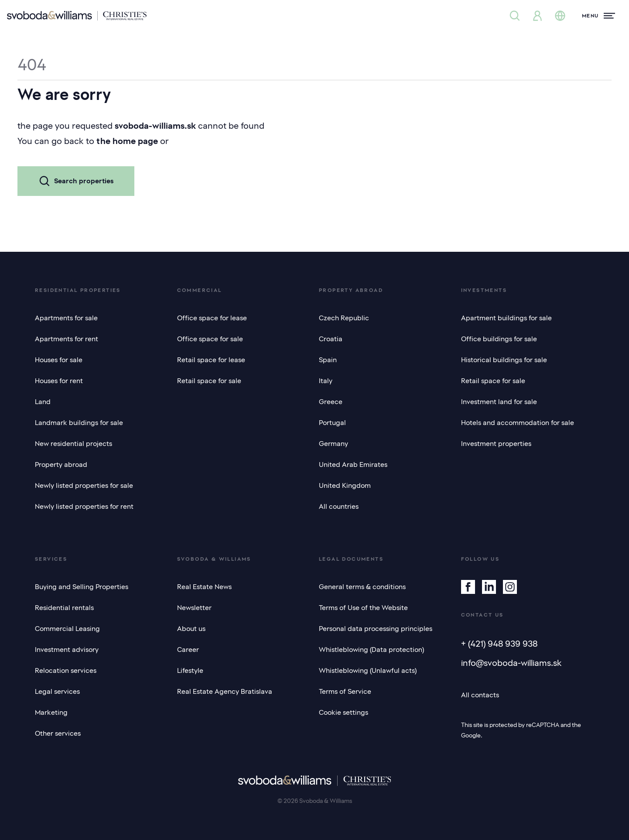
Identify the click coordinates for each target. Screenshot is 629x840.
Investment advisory (67, 650)
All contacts (480, 695)
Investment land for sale (499, 402)
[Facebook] (468, 587)
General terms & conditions (362, 587)
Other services (58, 734)
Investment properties (496, 444)
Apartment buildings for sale (506, 318)
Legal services (57, 692)
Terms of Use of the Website (363, 608)
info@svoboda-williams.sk (511, 663)
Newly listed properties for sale (84, 486)
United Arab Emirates (353, 465)
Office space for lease (212, 318)
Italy (326, 381)
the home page (127, 141)
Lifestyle (190, 671)
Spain (328, 360)
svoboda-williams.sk (155, 126)
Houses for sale (59, 360)
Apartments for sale (66, 318)
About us (191, 629)
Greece (331, 402)
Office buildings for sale (499, 339)
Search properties (76, 181)
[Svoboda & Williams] (77, 16)
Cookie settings (344, 713)
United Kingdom (345, 486)
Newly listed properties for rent (84, 507)
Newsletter (194, 608)
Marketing (51, 713)
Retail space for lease (211, 360)
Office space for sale (210, 339)
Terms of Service (345, 692)
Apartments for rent (67, 339)
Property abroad (61, 465)
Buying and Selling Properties (82, 587)
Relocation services (66, 671)
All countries (339, 507)
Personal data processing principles (376, 629)
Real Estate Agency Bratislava (225, 692)
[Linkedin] (489, 587)
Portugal (332, 423)
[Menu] (598, 16)
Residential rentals (64, 608)
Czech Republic (344, 318)
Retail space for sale (209, 381)
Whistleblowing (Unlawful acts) (368, 671)
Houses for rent (59, 381)
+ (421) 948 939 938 (499, 644)
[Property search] (515, 16)
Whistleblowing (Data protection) (371, 650)
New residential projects (73, 444)
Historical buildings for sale (504, 360)
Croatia (331, 339)
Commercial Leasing (67, 629)
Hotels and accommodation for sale (518, 423)
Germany (333, 444)
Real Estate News (204, 587)
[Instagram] (510, 587)
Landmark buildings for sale (79, 423)
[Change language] (560, 16)
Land (43, 402)
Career (188, 650)
